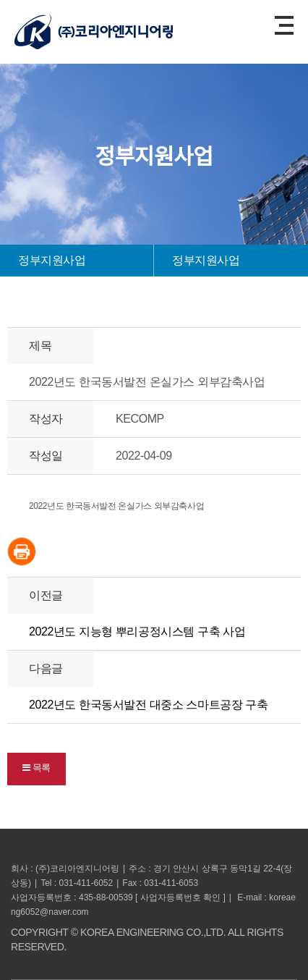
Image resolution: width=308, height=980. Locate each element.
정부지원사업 (52, 260)
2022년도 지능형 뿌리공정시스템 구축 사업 (137, 631)
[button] (37, 769)
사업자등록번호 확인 (180, 897)
